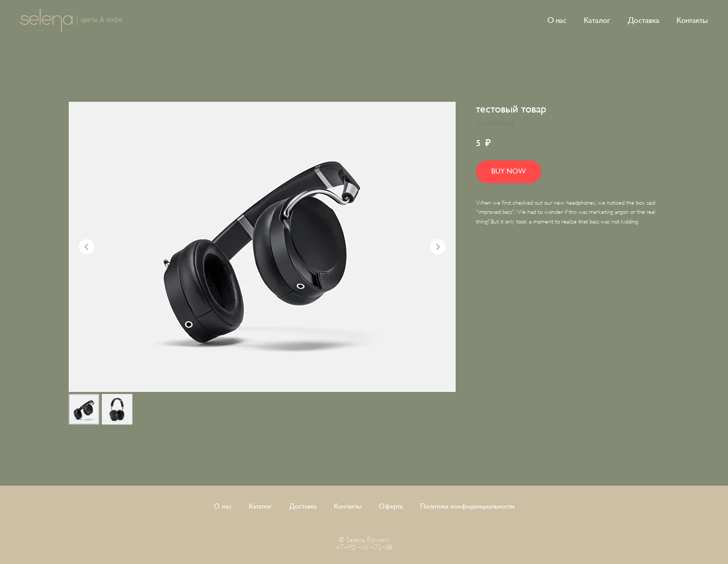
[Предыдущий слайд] (87, 247)
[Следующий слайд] (438, 247)
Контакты (692, 20)
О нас (557, 20)
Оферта (391, 506)
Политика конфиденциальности (467, 506)
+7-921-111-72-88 (364, 547)
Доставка (643, 20)
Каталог (597, 20)
